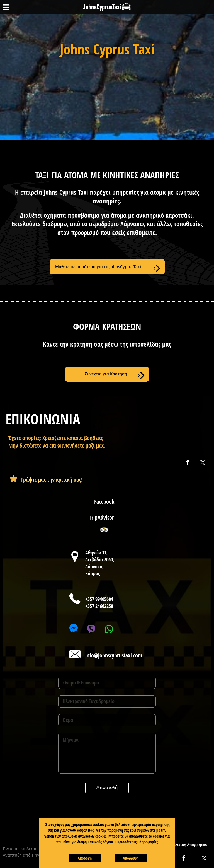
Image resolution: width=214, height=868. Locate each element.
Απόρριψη (131, 858)
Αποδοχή (85, 858)
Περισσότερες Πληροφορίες (137, 842)
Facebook (104, 502)
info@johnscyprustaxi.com (114, 655)
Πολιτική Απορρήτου (189, 845)
